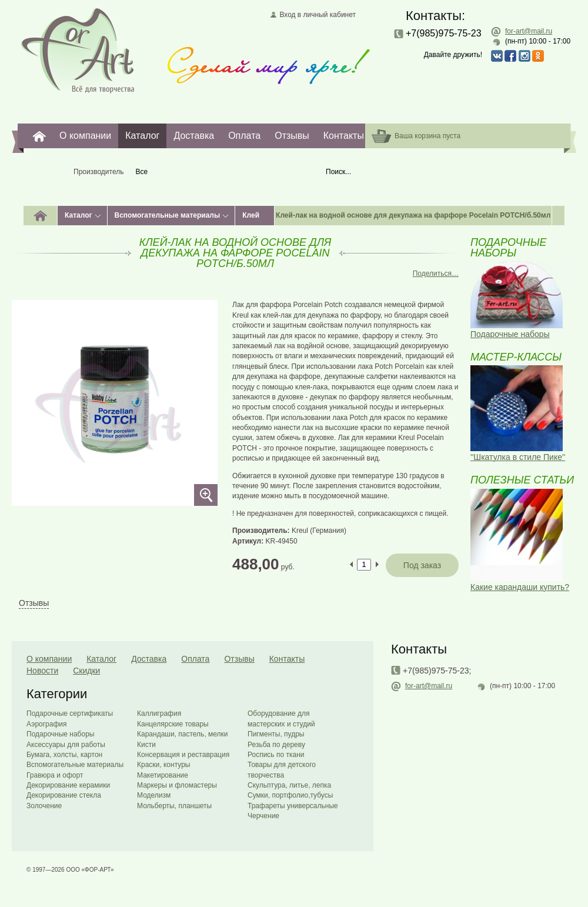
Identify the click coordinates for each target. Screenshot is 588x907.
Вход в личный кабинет (318, 15)
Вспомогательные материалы (168, 215)
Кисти (146, 745)
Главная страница (78, 50)
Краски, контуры (163, 765)
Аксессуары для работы (66, 745)
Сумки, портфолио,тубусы (290, 795)
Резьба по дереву (276, 745)
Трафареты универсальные (293, 806)
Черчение (263, 816)
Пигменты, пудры (276, 734)
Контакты (344, 136)
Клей (251, 215)
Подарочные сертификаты (70, 713)
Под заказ (422, 565)
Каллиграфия (159, 713)
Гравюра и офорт (55, 775)
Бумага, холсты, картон (64, 755)
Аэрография (47, 724)
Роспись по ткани (276, 755)
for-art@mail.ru (529, 31)
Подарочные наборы (60, 734)
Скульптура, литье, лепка (289, 785)
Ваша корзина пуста (427, 136)
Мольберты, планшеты (174, 806)
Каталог (142, 136)
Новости (42, 671)
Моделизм (154, 795)
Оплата (244, 136)
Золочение (44, 806)
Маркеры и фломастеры (177, 785)
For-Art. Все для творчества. (39, 136)
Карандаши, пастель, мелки (183, 734)
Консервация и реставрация (183, 755)
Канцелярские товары (173, 724)
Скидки (86, 671)
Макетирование (163, 775)
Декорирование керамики (68, 785)
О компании (85, 136)
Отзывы (292, 136)
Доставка (194, 136)
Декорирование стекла (64, 795)
